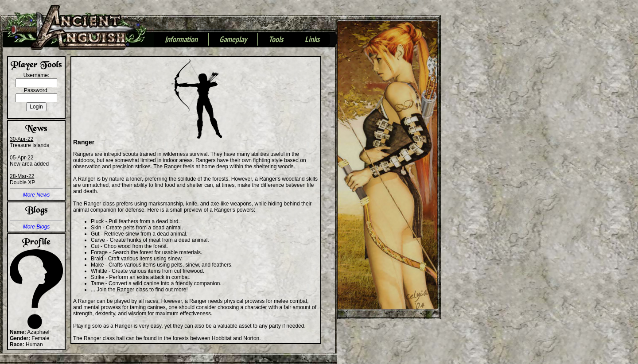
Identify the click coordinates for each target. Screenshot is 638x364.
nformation (181, 40)
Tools (276, 40)
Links (312, 40)
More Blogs (37, 227)
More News (37, 195)
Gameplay (233, 40)
